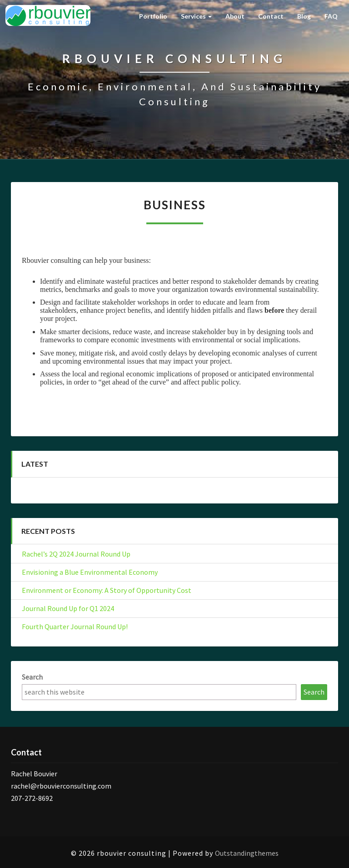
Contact (271, 16)
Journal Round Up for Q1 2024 (68, 608)
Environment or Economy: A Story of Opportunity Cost (107, 590)
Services (196, 16)
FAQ (331, 16)
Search (32, 677)
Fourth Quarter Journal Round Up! (75, 626)
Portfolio (153, 16)
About (235, 16)
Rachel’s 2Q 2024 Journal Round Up (76, 554)
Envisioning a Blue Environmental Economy (90, 572)
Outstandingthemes (247, 853)
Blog (304, 16)
